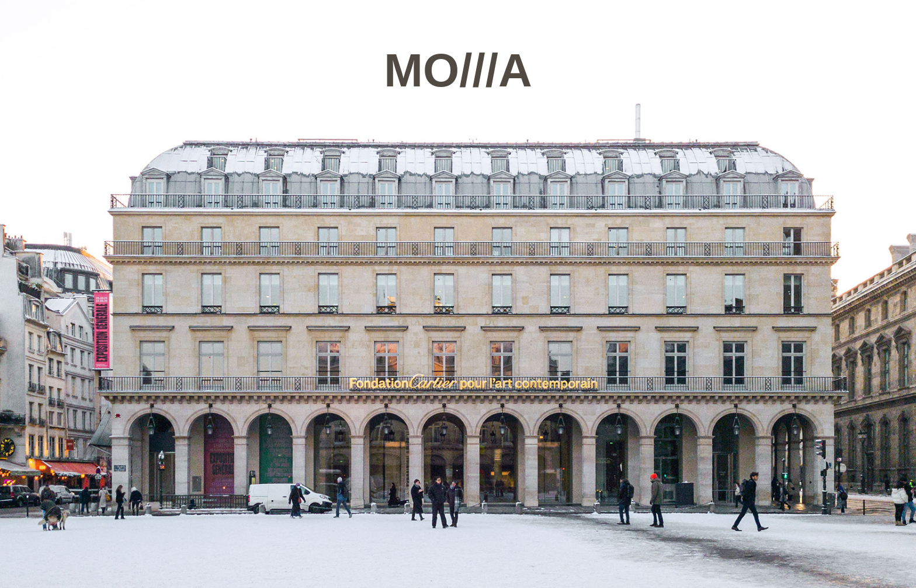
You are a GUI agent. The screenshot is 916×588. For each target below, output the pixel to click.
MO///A (458, 70)
